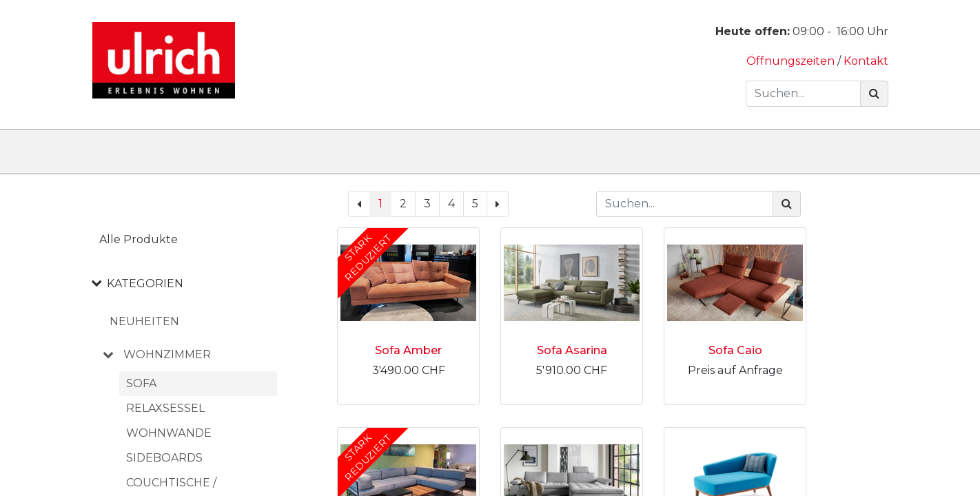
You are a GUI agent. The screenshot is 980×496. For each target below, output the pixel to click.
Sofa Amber (408, 350)
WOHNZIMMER (167, 354)
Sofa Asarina (572, 350)
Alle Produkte (139, 239)
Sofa (141, 383)
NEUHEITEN (144, 321)
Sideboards (164, 458)
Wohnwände (169, 433)
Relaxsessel (165, 408)
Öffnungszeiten (792, 61)
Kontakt (866, 61)
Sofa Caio (735, 350)
